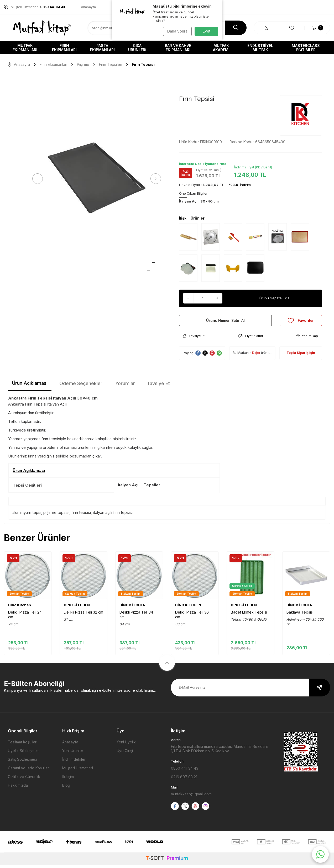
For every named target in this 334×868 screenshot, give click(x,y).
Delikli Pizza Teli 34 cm (136, 618)
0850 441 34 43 (185, 771)
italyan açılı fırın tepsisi (113, 515)
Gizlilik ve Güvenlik (24, 780)
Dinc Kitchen (20, 608)
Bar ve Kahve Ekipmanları (178, 48)
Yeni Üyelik (126, 745)
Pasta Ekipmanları (102, 48)
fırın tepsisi (81, 515)
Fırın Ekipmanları (64, 48)
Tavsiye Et (194, 339)
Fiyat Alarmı (250, 339)
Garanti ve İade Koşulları (29, 771)
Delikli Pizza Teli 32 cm (83, 615)
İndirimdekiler (74, 762)
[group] (97, 179)
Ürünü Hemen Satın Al (225, 322)
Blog (66, 788)
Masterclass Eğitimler (306, 48)
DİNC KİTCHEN (77, 608)
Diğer (256, 356)
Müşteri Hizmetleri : (34, 7)
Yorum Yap (307, 339)
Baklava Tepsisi (300, 615)
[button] (39, 179)
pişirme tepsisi (56, 515)
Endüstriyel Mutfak (260, 48)
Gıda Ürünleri (137, 48)
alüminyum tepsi (27, 515)
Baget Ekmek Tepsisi (249, 615)
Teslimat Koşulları (23, 745)
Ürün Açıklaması (30, 386)
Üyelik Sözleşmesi (24, 754)
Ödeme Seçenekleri (81, 386)
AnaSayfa (88, 7)
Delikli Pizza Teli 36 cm (192, 618)
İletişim (68, 780)
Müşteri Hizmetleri (78, 771)
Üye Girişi (125, 754)
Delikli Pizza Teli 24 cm (25, 618)
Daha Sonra (176, 31)
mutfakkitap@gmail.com (191, 797)
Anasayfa (19, 64)
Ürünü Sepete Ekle (274, 298)
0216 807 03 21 (184, 780)
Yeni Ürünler (73, 754)
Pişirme (83, 64)
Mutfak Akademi (221, 48)
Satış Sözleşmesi (22, 762)
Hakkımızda (18, 788)
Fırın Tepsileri (111, 64)
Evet (207, 31)
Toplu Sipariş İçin (301, 356)
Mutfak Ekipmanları (25, 48)
